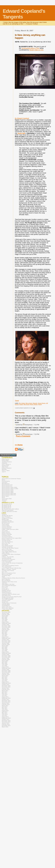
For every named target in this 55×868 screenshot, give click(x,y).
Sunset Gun (5, 602)
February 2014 (6, 724)
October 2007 (5, 640)
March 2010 (5, 676)
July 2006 (4, 621)
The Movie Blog (6, 576)
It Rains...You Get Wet (8, 557)
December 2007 (6, 642)
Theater (4, 501)
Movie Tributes (34, 404)
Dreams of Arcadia (7, 534)
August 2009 (5, 667)
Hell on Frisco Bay (7, 549)
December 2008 (6, 657)
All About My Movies (7, 516)
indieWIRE (5, 556)
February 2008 (6, 645)
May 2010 (5, 678)
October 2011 (5, 699)
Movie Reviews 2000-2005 (9, 494)
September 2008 (6, 653)
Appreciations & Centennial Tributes (11, 479)
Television (5, 500)
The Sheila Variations (8, 599)
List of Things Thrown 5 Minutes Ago (11, 568)
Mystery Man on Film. (37, 50)
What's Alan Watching (8, 608)
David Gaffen (5, 461)
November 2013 (6, 721)
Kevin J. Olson (6, 471)
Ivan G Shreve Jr (6, 464)
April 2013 (5, 712)
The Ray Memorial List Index (9, 511)
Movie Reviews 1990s (8, 492)
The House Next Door (8, 551)
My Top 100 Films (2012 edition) (10, 509)
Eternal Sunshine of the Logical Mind (12, 538)
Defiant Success (6, 533)
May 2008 (5, 648)
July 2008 (4, 651)
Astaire (23, 403)
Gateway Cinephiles (7, 547)
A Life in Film (5, 564)
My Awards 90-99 (6, 506)
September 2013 (6, 718)
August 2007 (5, 637)
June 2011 (5, 694)
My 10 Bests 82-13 (7, 504)
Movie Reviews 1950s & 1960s (10, 489)
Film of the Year (6, 543)
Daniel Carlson (6, 532)
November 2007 (6, 641)
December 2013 (6, 722)
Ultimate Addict (6, 604)
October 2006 (5, 625)
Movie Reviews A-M (7, 485)
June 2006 (5, 620)
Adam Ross (5, 467)
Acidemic (4, 514)
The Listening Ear (7, 567)
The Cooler (5, 531)
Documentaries (6, 481)
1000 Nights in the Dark (8, 584)
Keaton (21, 404)
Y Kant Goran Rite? (7, 609)
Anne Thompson (6, 517)
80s (20, 403)
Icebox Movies (6, 553)
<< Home (19, 445)
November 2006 (6, 626)
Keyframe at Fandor (7, 561)
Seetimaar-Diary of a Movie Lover (11, 594)
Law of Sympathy (6, 562)
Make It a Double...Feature (9, 569)
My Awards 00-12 (6, 508)
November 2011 (6, 701)
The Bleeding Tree (7, 521)
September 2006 (6, 623)
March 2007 (5, 631)
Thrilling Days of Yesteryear (9, 603)
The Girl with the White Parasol (10, 548)
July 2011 (4, 696)
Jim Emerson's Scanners (8, 559)
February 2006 (6, 615)
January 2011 (5, 688)
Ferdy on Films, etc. (7, 539)
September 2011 (6, 698)
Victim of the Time (7, 607)
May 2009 (5, 663)
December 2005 (6, 612)
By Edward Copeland (22, 118)
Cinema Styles (6, 526)
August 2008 (5, 652)
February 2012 (6, 704)
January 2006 (5, 613)
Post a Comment (23, 436)
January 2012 (5, 703)
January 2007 (5, 628)
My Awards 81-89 (6, 505)
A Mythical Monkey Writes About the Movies (13, 578)
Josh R (4, 472)
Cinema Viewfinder (7, 527)
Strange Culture (6, 600)
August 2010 (5, 682)
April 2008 (5, 647)
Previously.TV (5, 589)
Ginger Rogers (42, 403)
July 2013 (4, 716)
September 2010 (6, 683)
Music (3, 497)
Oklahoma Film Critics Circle (9, 582)
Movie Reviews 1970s (8, 490)
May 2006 (5, 618)
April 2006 (5, 617)
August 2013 (5, 717)
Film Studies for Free (7, 546)
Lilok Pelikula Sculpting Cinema (10, 566)
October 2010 (5, 684)
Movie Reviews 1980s (8, 491)
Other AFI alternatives (8, 510)
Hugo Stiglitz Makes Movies (9, 552)
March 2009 (5, 661)
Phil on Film (5, 587)
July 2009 (4, 666)
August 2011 (5, 697)
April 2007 (5, 632)
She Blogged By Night (8, 598)
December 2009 (6, 672)
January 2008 (5, 643)
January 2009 (5, 658)
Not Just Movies (6, 581)
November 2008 (6, 656)
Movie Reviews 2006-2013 (9, 495)
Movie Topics (5, 496)
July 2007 (4, 636)
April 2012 (5, 707)
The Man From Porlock (8, 571)
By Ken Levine (6, 523)
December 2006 (6, 627)
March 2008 (5, 646)
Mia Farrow (27, 404)
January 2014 (5, 723)
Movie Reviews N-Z (7, 486)
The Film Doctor (6, 541)
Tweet (17, 401)
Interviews (5, 482)
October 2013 (5, 719)
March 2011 (5, 691)
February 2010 (6, 674)
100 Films (4, 583)
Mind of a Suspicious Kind (9, 573)
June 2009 (5, 664)
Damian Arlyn (5, 466)
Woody (40, 404)
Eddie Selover (6, 459)
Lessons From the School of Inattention (12, 563)
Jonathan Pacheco (7, 462)
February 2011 (6, 689)
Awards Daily (5, 519)
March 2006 (5, 616)
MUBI (3, 577)
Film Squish (5, 544)
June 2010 (5, 679)
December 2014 (6, 726)
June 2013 (5, 714)
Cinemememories (7, 528)
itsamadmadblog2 (7, 558)
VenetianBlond (6, 605)
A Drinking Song (6, 536)
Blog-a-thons (29, 403)
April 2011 (5, 692)
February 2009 (6, 659)
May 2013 (5, 713)
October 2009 (5, 669)
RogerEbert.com (6, 592)
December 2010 (6, 687)
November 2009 (6, 671)
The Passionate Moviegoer (9, 585)
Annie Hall (21, 133)
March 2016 (5, 727)
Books (4, 480)
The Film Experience (7, 542)
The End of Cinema (7, 537)
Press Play (5, 588)
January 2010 (5, 673)
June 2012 (5, 709)
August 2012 (5, 711)
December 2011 (6, 702)
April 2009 (5, 662)
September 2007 (6, 638)
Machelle (4, 469)
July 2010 (4, 681)
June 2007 (5, 635)
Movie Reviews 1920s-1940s (9, 487)
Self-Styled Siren (6, 595)
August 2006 (5, 622)
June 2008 (5, 650)
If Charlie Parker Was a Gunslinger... (11, 554)
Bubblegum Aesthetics (8, 522)
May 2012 (5, 708)
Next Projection (6, 579)
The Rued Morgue (7, 593)
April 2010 (5, 677)
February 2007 (6, 630)
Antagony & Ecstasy (7, 518)
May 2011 (5, 693)
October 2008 (5, 655)
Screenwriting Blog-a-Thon (30, 48)
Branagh (35, 403)
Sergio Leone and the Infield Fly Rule (12, 597)
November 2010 (6, 686)
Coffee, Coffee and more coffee (10, 529)
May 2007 (5, 633)
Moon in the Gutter (7, 574)
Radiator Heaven (6, 590)
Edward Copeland (7, 468)
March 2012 (5, 706)
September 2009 (6, 668)
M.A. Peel (4, 572)
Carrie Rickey (5, 524)
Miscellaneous (6, 484)
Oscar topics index (7, 499)
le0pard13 (5, 463)
